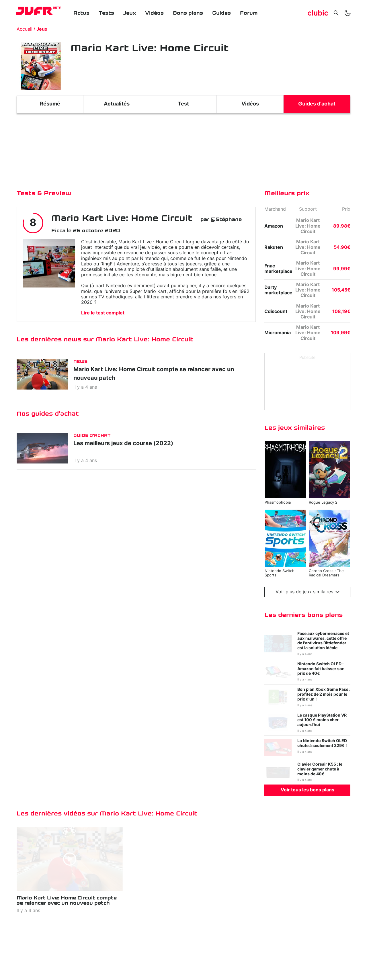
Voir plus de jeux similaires (308, 592)
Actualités (117, 104)
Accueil (25, 29)
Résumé (50, 104)
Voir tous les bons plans (308, 790)
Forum (249, 13)
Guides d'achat (317, 104)
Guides (221, 13)
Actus (81, 13)
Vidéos (154, 13)
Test (183, 104)
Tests (106, 13)
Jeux (130, 13)
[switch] (348, 13)
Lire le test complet (103, 313)
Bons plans (188, 13)
